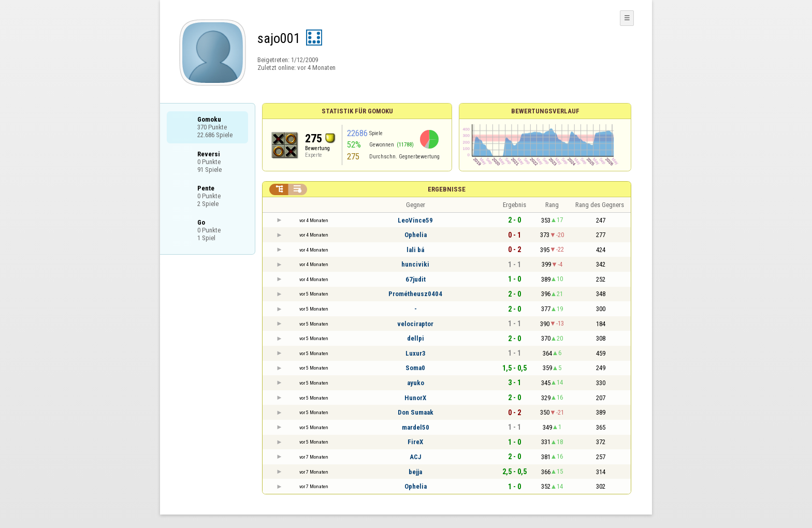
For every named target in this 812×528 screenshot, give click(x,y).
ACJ (416, 457)
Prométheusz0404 (415, 294)
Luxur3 (416, 353)
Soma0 (415, 368)
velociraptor (415, 324)
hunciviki (415, 264)
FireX (415, 442)
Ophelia (416, 235)
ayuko (416, 383)
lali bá (415, 250)
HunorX (415, 398)
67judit (416, 279)
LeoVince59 (415, 220)
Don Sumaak (416, 412)
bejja (415, 472)
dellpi (416, 338)
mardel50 (416, 427)
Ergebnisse (447, 189)
